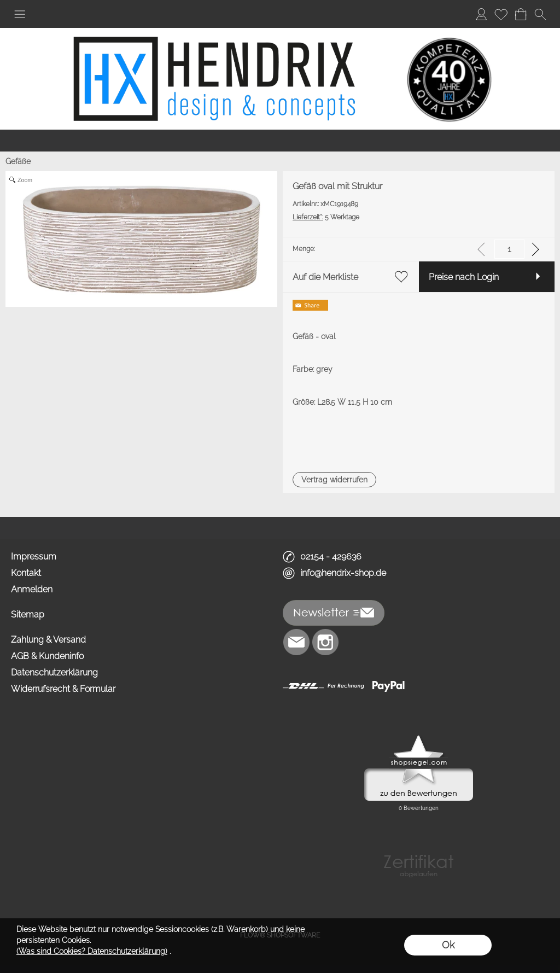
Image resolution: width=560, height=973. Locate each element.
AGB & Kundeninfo (47, 656)
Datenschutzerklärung (54, 672)
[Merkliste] (501, 14)
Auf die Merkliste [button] (325, 277)
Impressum (34, 557)
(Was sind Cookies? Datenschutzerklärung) (92, 951)
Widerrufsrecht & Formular (63, 689)
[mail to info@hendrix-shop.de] (296, 642)
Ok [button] (448, 945)
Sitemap (28, 614)
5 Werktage (326, 217)
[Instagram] (325, 642)
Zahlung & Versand (48, 640)
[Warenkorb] (521, 14)
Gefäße (18, 161)
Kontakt (26, 573)
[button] (20, 14)
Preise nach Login (464, 277)
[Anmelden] (481, 14)
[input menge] (509, 249)
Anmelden (32, 589)
